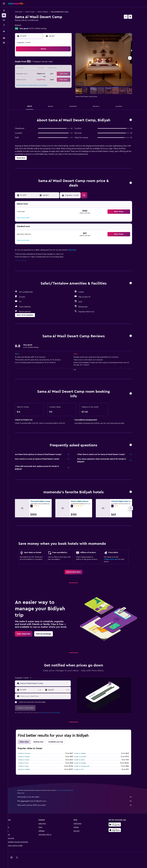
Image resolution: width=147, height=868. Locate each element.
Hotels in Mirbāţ (28, 769)
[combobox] (49, 683)
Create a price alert (115, 559)
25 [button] (70, 74)
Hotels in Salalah (84, 753)
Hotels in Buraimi (84, 757)
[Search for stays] (4, 15)
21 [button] (48, 74)
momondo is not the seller (79, 797)
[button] (4, 4)
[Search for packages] (4, 25)
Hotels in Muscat (28, 753)
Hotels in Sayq (27, 766)
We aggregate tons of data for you (79, 801)
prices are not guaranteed (69, 790)
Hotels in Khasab (84, 763)
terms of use (48, 713)
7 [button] (48, 63)
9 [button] (59, 63)
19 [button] (37, 74)
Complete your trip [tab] (60, 742)
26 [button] (37, 79)
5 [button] (37, 63)
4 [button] (70, 57)
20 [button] (42, 74)
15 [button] (53, 68)
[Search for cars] (4, 20)
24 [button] (64, 74)
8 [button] (53, 63)
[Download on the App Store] (119, 830)
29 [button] (53, 79)
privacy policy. (60, 713)
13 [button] (42, 68)
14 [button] (48, 68)
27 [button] (42, 79)
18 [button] (70, 68)
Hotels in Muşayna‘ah (86, 766)
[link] (77, 572)
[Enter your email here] (49, 696)
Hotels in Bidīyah (47, 12)
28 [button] (48, 79)
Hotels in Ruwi (27, 763)
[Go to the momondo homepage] (16, 3)
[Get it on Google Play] (119, 825)
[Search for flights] (4, 11)
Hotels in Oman (34, 12)
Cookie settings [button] (25, 260)
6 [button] (42, 63)
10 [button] (64, 63)
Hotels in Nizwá (28, 757)
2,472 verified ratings (42, 28)
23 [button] (59, 74)
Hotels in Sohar (28, 760)
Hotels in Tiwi (83, 769)
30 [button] (59, 79)
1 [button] (53, 57)
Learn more (76, 250)
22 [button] (53, 74)
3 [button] (64, 57)
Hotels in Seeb (83, 760)
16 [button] (59, 68)
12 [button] (37, 68)
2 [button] (59, 57)
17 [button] (64, 68)
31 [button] (64, 79)
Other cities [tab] (28, 742)
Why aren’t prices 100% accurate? (79, 805)
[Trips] (4, 31)
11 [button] (70, 63)
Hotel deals (23, 12)
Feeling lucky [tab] (42, 742)
